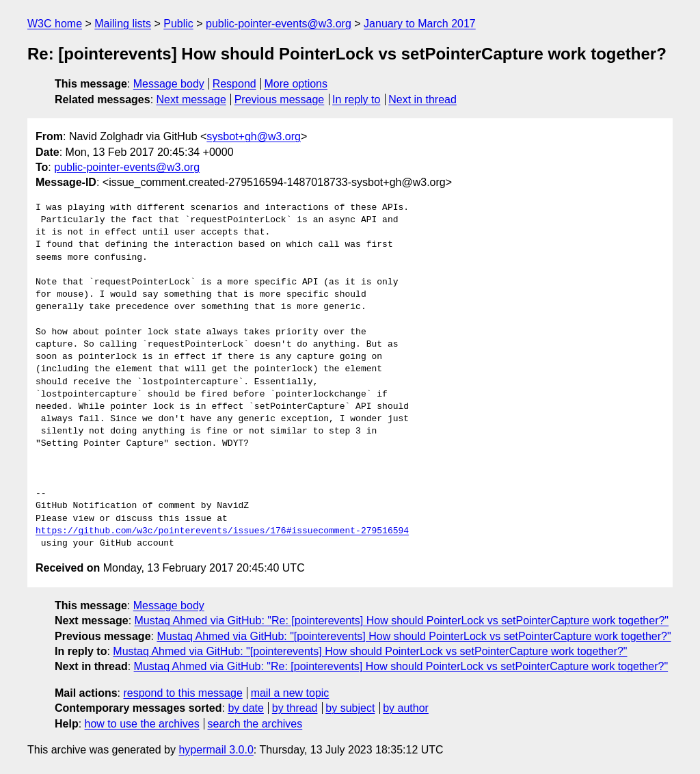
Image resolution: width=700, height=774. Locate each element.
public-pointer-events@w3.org (279, 24)
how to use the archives (142, 724)
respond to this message (183, 693)
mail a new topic (290, 693)
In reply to (356, 99)
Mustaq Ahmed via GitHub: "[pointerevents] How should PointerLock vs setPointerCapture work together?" (414, 636)
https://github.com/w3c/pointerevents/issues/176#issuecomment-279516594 (222, 531)
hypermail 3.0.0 (216, 750)
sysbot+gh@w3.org (254, 136)
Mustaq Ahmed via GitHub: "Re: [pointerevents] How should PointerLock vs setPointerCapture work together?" (402, 620)
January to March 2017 (420, 24)
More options (296, 84)
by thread (295, 708)
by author (406, 708)
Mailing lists (123, 24)
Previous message (280, 99)
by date (245, 708)
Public (178, 24)
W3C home (55, 24)
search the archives (255, 724)
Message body (169, 84)
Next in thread (422, 99)
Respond (234, 84)
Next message (191, 99)
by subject (350, 708)
